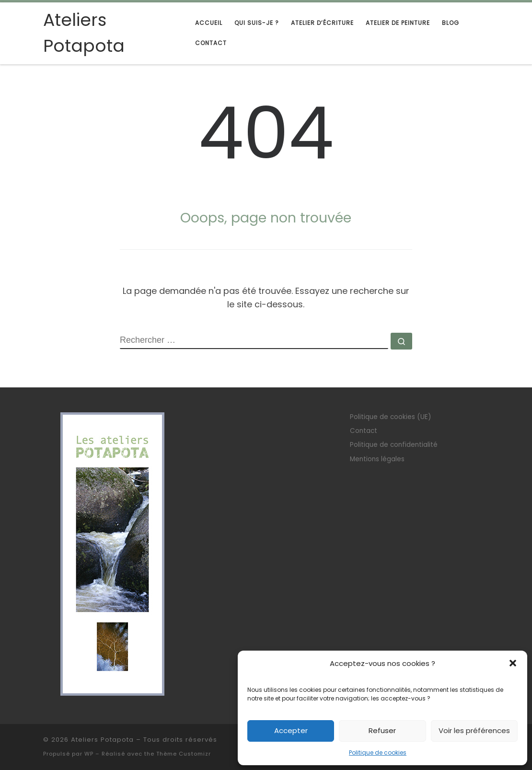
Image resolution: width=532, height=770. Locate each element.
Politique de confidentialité (394, 445)
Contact (364, 431)
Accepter (291, 730)
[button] (513, 663)
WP (89, 754)
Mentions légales (377, 459)
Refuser (382, 730)
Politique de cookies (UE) (390, 417)
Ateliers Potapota (102, 740)
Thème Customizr (184, 754)
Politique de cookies (378, 752)
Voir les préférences (474, 730)
